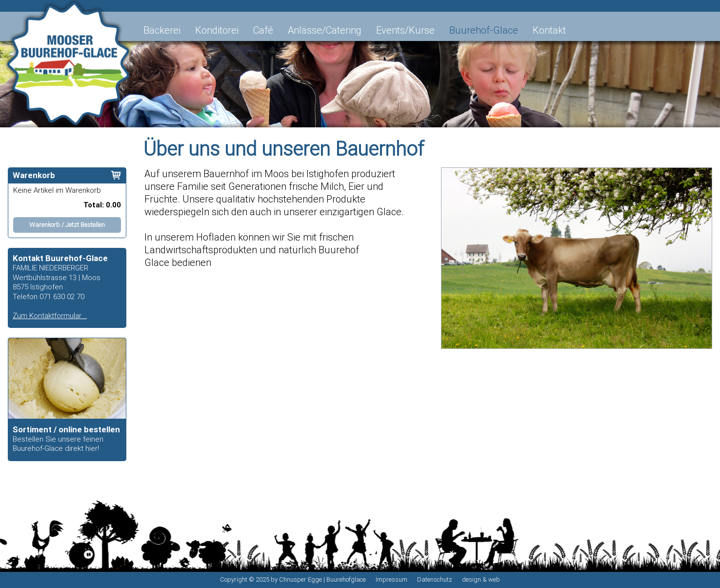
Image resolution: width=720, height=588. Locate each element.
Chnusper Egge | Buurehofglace (322, 579)
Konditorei (217, 30)
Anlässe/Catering (325, 30)
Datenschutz (435, 579)
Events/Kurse (405, 30)
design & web (481, 579)
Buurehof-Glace (484, 30)
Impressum (391, 579)
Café (263, 30)
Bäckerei (162, 30)
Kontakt (549, 30)
